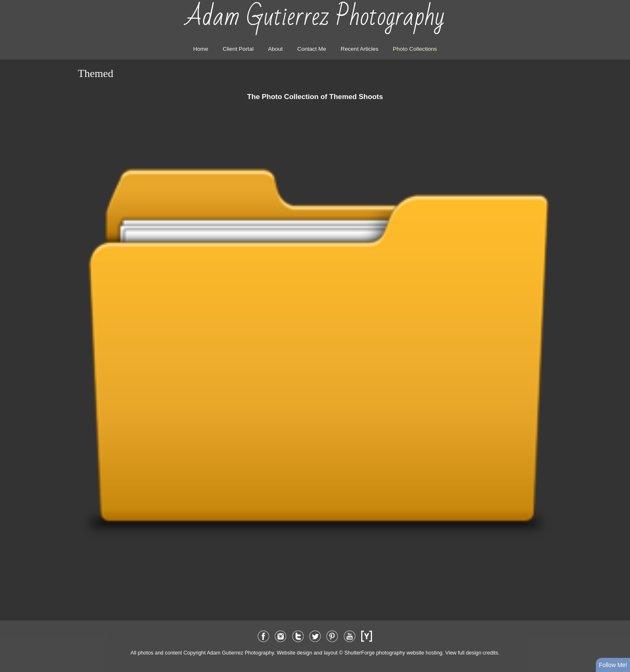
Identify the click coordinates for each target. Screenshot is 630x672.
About (275, 49)
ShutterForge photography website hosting (393, 653)
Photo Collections (415, 49)
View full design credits (472, 653)
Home (201, 49)
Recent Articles (360, 49)
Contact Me (312, 49)
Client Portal (238, 49)
